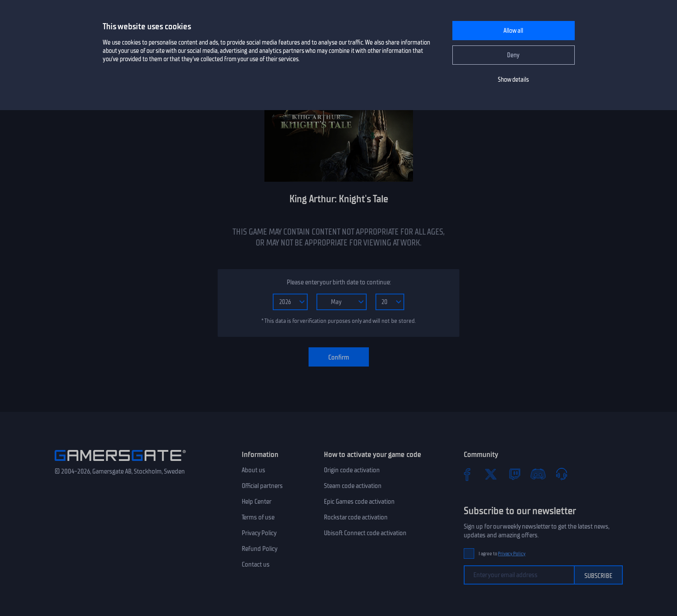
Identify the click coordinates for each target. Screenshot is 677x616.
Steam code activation (353, 486)
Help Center (257, 502)
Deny (513, 55)
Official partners (262, 486)
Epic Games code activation (359, 502)
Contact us (256, 564)
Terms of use (258, 517)
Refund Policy (260, 549)
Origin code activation (352, 470)
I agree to (502, 554)
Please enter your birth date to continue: (339, 282)
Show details (513, 80)
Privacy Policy (259, 533)
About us (253, 470)
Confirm (339, 357)
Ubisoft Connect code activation (365, 533)
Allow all (513, 31)
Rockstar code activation (356, 517)
